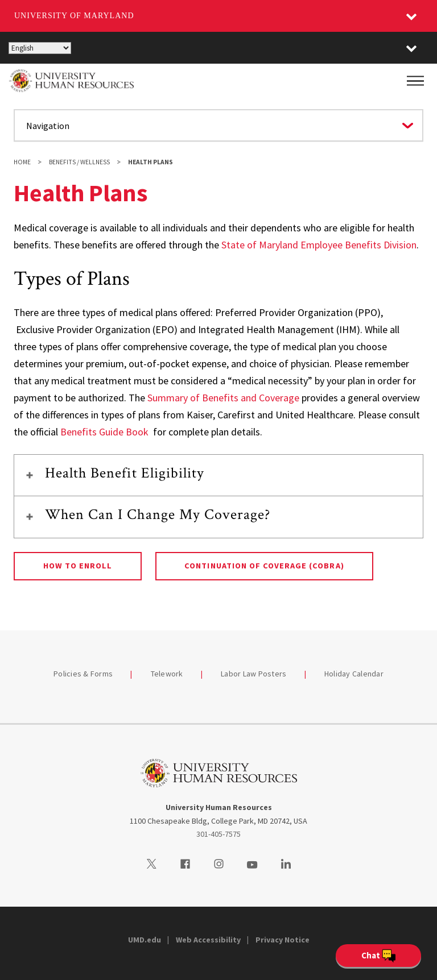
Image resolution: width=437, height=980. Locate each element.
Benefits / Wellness (79, 162)
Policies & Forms (83, 674)
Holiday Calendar (354, 674)
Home (22, 162)
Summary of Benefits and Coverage (223, 398)
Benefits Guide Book (104, 432)
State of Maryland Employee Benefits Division (319, 245)
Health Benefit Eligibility (125, 473)
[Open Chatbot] (378, 956)
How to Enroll (78, 566)
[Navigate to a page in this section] (218, 125)
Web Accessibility (208, 940)
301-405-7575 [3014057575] (218, 834)
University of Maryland (74, 16)
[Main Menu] (415, 81)
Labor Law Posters (253, 674)
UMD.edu (145, 940)
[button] (411, 48)
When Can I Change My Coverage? (158, 514)
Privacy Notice (283, 940)
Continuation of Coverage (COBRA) (264, 566)
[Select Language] (40, 48)
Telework (167, 674)
